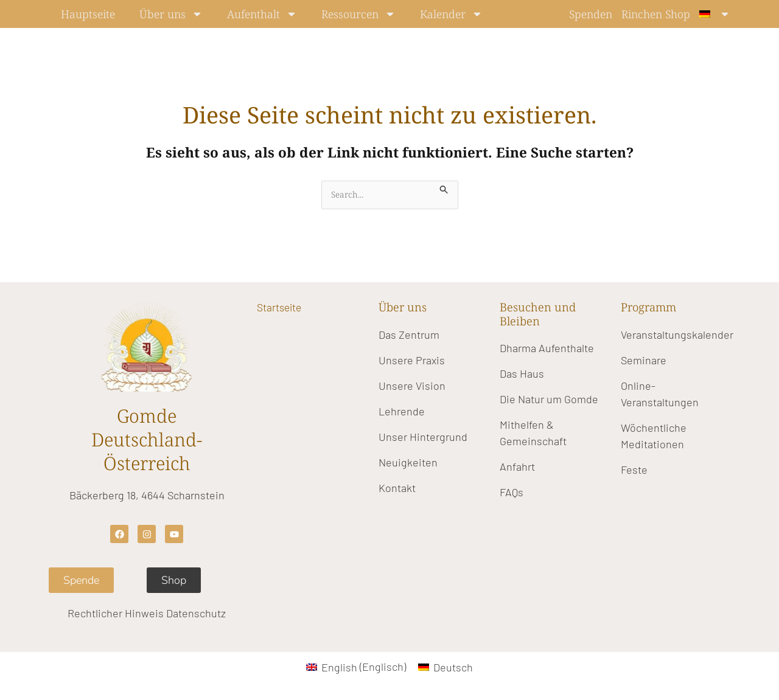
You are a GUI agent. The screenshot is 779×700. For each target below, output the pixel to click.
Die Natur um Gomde (549, 400)
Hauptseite (88, 14)
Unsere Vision (412, 386)
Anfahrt (517, 468)
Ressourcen (358, 14)
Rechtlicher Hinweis (116, 614)
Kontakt (397, 488)
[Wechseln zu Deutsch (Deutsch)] (445, 667)
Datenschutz (196, 614)
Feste (634, 470)
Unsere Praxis (412, 361)
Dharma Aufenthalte (547, 349)
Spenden (591, 14)
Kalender (451, 14)
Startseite (282, 308)
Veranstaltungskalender (677, 335)
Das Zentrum (409, 335)
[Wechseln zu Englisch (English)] (356, 667)
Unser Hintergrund (423, 437)
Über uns (171, 14)
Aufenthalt (262, 14)
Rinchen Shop (656, 14)
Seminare (644, 361)
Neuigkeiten (408, 463)
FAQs (512, 493)
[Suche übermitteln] (449, 188)
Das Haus (522, 375)
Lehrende (402, 412)
